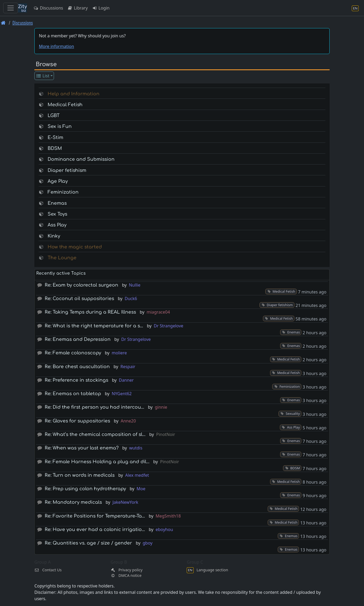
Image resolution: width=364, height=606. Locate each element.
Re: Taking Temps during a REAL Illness (90, 312)
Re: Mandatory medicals (73, 502)
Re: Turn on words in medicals (80, 475)
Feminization (63, 192)
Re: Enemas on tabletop (73, 394)
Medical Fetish (65, 105)
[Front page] (3, 23)
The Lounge (62, 258)
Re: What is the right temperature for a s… (94, 326)
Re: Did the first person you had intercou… (94, 407)
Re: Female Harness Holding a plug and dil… (97, 462)
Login (101, 8)
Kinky (54, 236)
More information (56, 46)
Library (77, 8)
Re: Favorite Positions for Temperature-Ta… (95, 516)
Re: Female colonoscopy (73, 353)
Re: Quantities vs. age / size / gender (88, 543)
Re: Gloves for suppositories (77, 421)
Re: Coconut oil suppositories (79, 299)
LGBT (54, 116)
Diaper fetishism (67, 170)
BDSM (55, 148)
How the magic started (75, 247)
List (43, 76)
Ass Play (57, 225)
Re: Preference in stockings (76, 380)
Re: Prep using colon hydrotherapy (85, 489)
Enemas (57, 203)
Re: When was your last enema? (82, 448)
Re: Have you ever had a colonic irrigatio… (95, 530)
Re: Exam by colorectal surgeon (81, 285)
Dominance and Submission (81, 159)
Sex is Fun (60, 126)
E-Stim (55, 138)
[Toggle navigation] (11, 8)
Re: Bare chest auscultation (77, 367)
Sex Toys (57, 214)
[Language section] (355, 8)
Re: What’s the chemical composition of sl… (95, 435)
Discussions (48, 8)
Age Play (58, 181)
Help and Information (74, 94)
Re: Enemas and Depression (78, 339)
